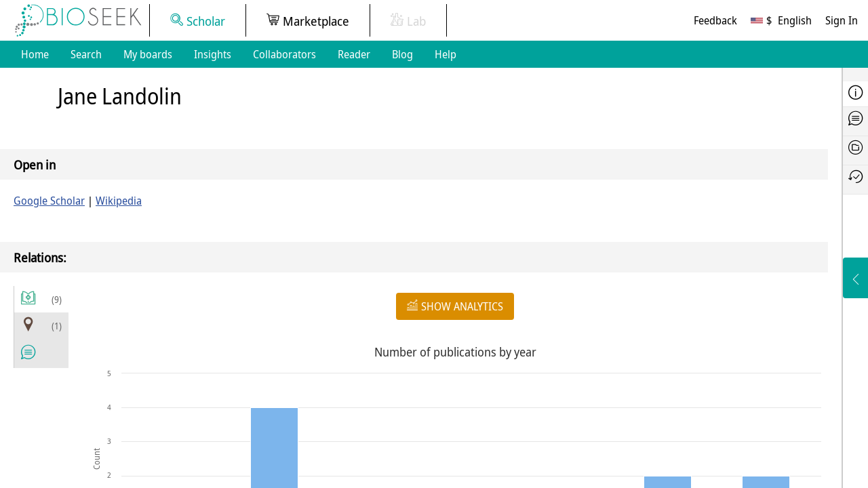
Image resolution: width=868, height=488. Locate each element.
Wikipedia (119, 201)
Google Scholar (49, 201)
